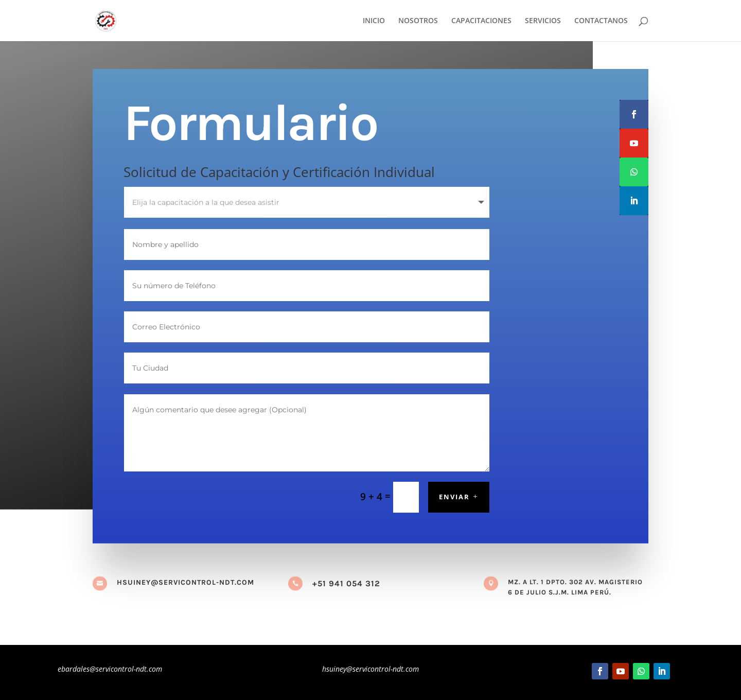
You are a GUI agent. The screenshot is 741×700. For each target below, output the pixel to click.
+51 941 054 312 (346, 583)
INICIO (374, 21)
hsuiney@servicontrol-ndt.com (186, 582)
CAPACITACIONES (481, 21)
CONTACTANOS (601, 21)
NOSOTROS (418, 21)
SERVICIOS (543, 21)
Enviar (454, 497)
